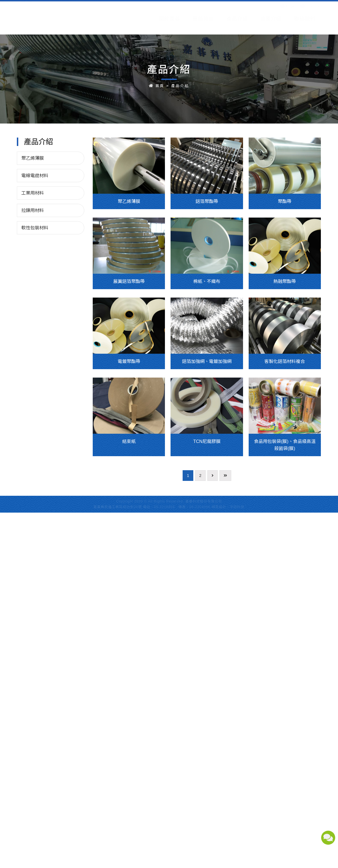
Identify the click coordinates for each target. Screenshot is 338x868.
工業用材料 (33, 193)
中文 (288, 13)
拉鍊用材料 (33, 210)
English (311, 13)
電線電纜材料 (35, 176)
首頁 (160, 86)
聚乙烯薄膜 (33, 158)
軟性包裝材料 (35, 228)
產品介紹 (180, 86)
